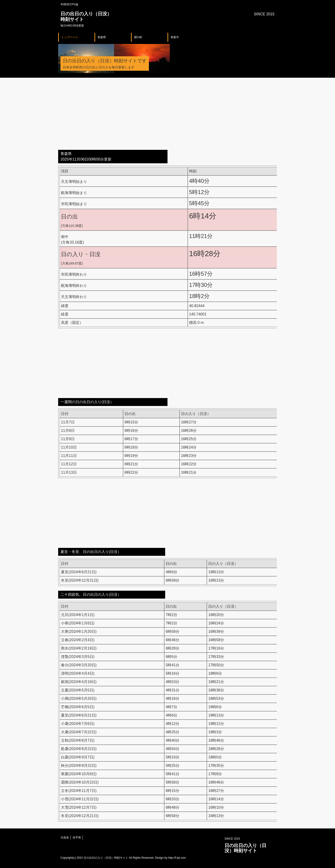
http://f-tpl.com (177, 858)
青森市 (175, 37)
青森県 (102, 37)
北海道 (65, 838)
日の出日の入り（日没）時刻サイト (245, 848)
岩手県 (77, 838)
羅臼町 (138, 37)
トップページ (70, 37)
